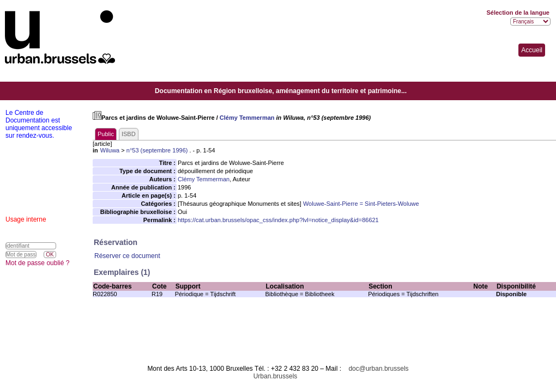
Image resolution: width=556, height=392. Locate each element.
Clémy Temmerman (247, 118)
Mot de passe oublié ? (37, 263)
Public (106, 134)
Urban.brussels (276, 376)
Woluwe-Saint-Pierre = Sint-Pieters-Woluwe (361, 204)
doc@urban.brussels (378, 369)
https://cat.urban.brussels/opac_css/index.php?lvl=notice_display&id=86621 (278, 220)
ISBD (129, 134)
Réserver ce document (127, 256)
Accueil (532, 50)
